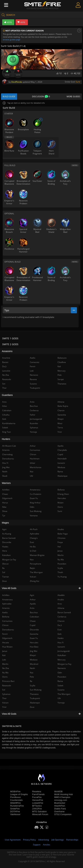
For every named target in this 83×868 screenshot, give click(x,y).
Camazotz (35, 362)
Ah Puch (34, 529)
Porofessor (16, 797)
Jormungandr (64, 651)
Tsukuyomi (35, 698)
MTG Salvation (39, 811)
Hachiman (35, 459)
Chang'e (34, 538)
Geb (59, 634)
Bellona (61, 490)
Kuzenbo (34, 423)
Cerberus (62, 617)
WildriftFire (16, 803)
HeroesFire (38, 800)
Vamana (34, 516)
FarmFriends (38, 794)
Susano (61, 690)
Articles (47, 845)
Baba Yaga (63, 534)
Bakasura (62, 358)
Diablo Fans (60, 809)
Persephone (36, 564)
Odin (60, 673)
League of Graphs (19, 794)
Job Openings (58, 840)
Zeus (32, 707)
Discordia (34, 630)
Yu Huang (62, 577)
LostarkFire (38, 803)
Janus (60, 551)
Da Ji (60, 625)
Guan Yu (34, 638)
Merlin (61, 555)
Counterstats (17, 800)
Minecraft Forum (40, 814)
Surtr (78, 82)
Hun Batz (34, 647)
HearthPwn (60, 806)
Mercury (61, 660)
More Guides (73, 96)
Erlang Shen (63, 494)
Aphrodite (34, 534)
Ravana (33, 379)
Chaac (33, 621)
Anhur (33, 600)
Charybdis (62, 450)
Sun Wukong (36, 690)
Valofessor (15, 814)
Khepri (33, 655)
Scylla (33, 686)
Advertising (44, 840)
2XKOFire (37, 809)
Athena (61, 608)
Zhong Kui (34, 581)
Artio (32, 608)
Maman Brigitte (37, 555)
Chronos (61, 538)
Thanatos (34, 694)
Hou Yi (61, 643)
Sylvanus (34, 428)
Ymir (60, 432)
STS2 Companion (63, 814)
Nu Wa (61, 560)
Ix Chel (33, 551)
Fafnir (33, 415)
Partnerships (72, 840)
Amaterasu (35, 490)
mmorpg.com (61, 800)
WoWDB (58, 791)
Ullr (59, 698)
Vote (7, 73)
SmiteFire (15, 809)
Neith (32, 668)
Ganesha (34, 634)
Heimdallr (62, 459)
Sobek (60, 686)
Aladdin (61, 595)
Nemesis (62, 668)
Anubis (61, 600)
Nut (32, 673)
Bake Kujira (63, 406)
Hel (59, 547)
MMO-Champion (62, 797)
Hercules (34, 643)
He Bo (33, 547)
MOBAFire (15, 791)
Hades (61, 638)
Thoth (60, 572)
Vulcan (33, 577)
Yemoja (61, 703)
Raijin (32, 568)
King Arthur (35, 503)
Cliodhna (62, 362)
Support (37, 845)
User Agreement (13, 840)
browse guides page (12, 40)
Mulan (60, 503)
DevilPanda (17, 82)
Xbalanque (35, 703)
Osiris (60, 507)
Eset (60, 630)
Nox (32, 560)
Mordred (34, 664)
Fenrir (33, 366)
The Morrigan (64, 694)
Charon (61, 621)
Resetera (37, 791)
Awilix (33, 358)
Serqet (61, 379)
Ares (60, 604)
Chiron (33, 454)
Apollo (33, 604)
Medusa (34, 660)
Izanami (61, 647)
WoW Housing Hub (63, 794)
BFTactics (37, 806)
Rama (60, 681)
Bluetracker (60, 803)
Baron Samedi (64, 612)
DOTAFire (15, 811)
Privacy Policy (29, 840)
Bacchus (34, 612)
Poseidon (62, 677)
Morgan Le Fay (64, 664)
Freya (60, 542)
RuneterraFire (17, 806)
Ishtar (33, 463)
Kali (59, 366)
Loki (32, 371)
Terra (60, 428)
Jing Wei (34, 651)
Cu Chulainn (36, 494)
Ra (31, 681)
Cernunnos (35, 450)
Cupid (33, 625)
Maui (60, 423)
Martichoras (36, 467)
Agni (32, 595)
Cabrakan (34, 617)
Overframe (59, 811)
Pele (32, 677)
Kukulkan (62, 655)
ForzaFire (37, 797)
